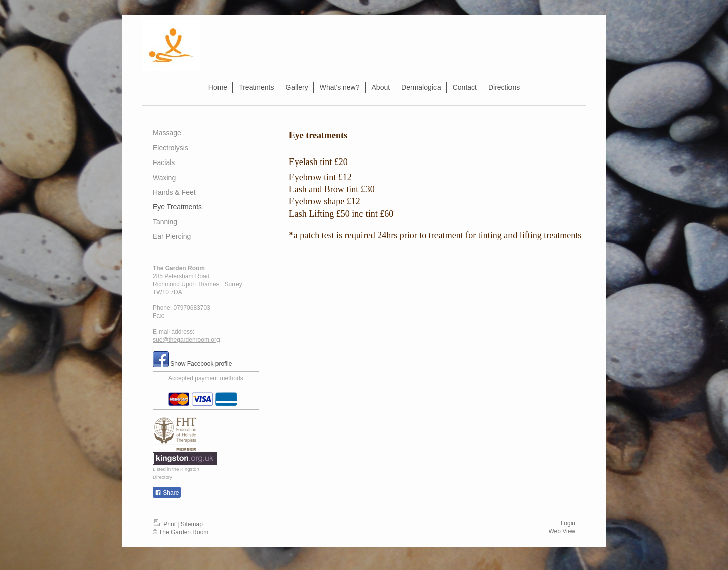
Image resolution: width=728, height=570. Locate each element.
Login (568, 523)
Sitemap (192, 524)
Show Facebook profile (201, 364)
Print (165, 524)
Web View (562, 531)
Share (167, 493)
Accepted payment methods (206, 378)
